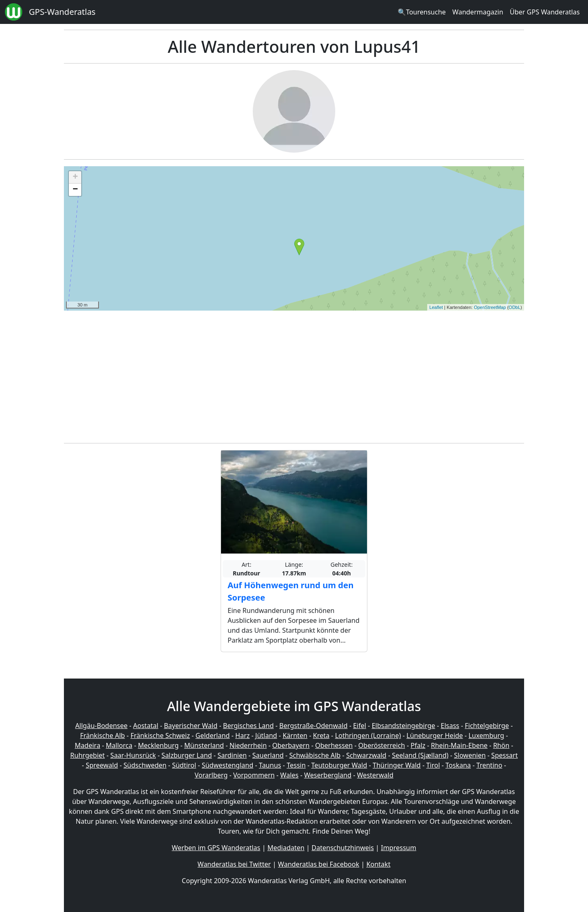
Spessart (504, 755)
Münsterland (204, 745)
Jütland (266, 735)
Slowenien (470, 755)
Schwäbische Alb (315, 755)
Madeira (87, 745)
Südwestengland (227, 765)
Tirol (433, 765)
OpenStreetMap (490, 307)
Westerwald (375, 775)
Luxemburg (486, 735)
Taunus (270, 765)
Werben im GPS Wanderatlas (216, 848)
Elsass (450, 726)
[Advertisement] (294, 375)
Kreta (321, 735)
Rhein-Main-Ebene (459, 745)
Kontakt (378, 864)
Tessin (296, 765)
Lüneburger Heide (435, 735)
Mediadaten (286, 848)
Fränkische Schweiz (160, 735)
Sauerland (268, 755)
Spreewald (102, 765)
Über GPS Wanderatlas (545, 12)
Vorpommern (254, 775)
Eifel (360, 726)
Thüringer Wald (397, 765)
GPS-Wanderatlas (62, 12)
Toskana (458, 765)
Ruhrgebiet (87, 755)
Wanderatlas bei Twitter (234, 864)
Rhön (501, 745)
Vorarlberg (211, 775)
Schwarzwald (366, 755)
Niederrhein (248, 745)
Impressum (399, 848)
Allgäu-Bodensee (101, 726)
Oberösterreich (382, 745)
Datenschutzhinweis (343, 848)
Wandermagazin (478, 12)
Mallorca (119, 745)
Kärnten (295, 735)
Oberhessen (334, 745)
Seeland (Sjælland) (420, 755)
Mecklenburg (158, 745)
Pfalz (418, 745)
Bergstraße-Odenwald (313, 726)
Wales (289, 775)
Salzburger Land (187, 755)
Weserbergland (328, 775)
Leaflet (436, 307)
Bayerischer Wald (191, 726)
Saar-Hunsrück (133, 755)
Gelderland (213, 735)
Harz (243, 735)
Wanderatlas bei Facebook (319, 864)
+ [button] (75, 177)
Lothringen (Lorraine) (368, 735)
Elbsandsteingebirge (403, 726)
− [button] (75, 190)
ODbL (515, 307)
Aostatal (146, 726)
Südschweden (145, 765)
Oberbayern (291, 745)
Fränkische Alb (102, 735)
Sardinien (232, 755)
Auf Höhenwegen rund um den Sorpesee (290, 591)
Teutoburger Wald (339, 765)
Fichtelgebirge (487, 726)
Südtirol (184, 765)
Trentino (489, 765)
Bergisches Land (248, 726)
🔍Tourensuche (422, 12)
